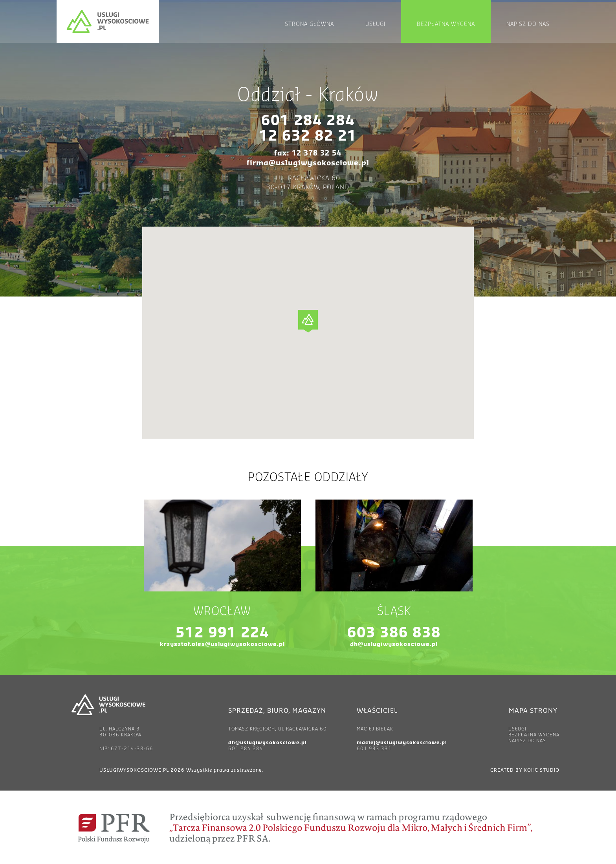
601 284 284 (308, 121)
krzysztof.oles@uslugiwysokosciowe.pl (222, 644)
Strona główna (309, 24)
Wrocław (222, 611)
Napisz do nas (528, 24)
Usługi (375, 24)
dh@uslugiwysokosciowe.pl (394, 644)
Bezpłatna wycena (446, 24)
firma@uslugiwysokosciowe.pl (308, 163)
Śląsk (394, 611)
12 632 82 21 (308, 136)
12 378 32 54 (317, 153)
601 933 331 (374, 749)
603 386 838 (394, 633)
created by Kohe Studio (525, 770)
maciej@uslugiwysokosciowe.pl (402, 743)
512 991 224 (222, 633)
